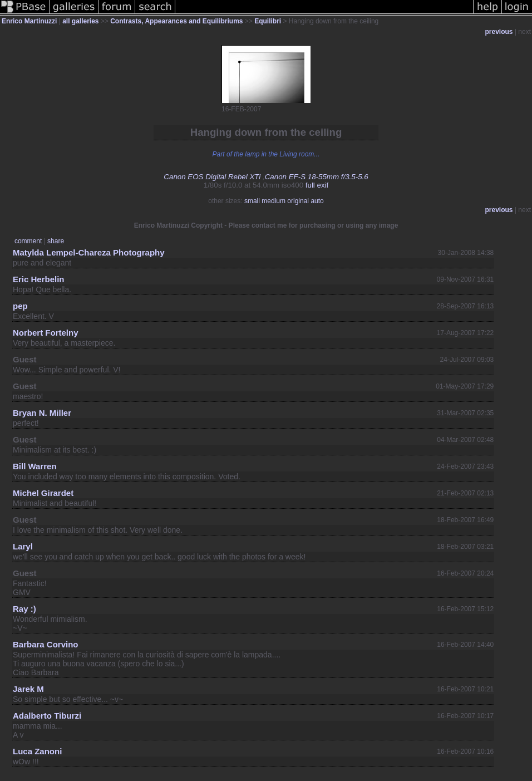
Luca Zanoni (37, 751)
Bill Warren (35, 466)
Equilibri (268, 21)
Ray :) (24, 609)
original (298, 201)
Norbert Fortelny (46, 333)
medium (274, 201)
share (56, 241)
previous (499, 32)
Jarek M (28, 689)
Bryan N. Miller (42, 413)
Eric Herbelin (39, 279)
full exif (317, 185)
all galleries (80, 21)
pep (20, 306)
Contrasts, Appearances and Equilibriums (176, 21)
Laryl (23, 546)
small (252, 201)
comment (28, 241)
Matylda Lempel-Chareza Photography (89, 252)
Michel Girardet (43, 493)
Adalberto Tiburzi (47, 716)
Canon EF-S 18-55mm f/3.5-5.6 (317, 177)
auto (317, 201)
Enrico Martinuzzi (29, 21)
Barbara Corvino (46, 644)
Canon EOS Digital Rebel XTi (212, 177)
